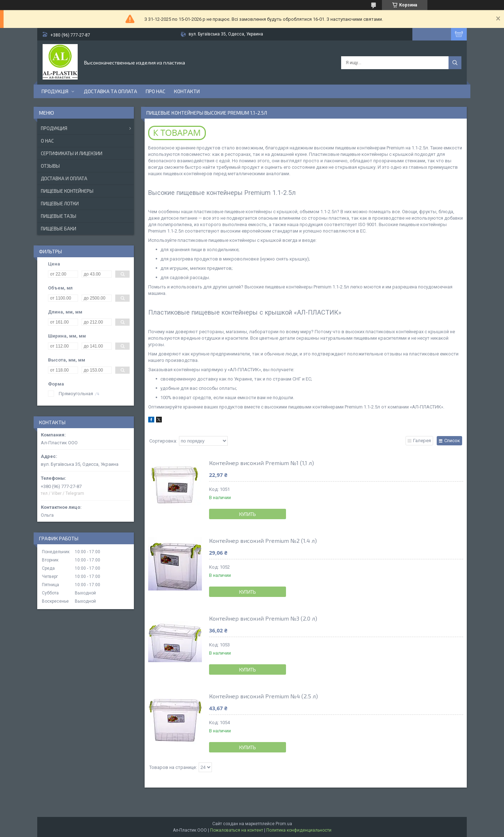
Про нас (156, 91)
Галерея (422, 441)
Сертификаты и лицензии (72, 153)
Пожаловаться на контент (237, 830)
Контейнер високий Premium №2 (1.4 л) (263, 541)
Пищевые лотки (60, 204)
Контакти (187, 91)
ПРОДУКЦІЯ (55, 91)
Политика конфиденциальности (299, 830)
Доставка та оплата (110, 91)
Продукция (54, 128)
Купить (248, 514)
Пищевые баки (59, 229)
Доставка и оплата (64, 178)
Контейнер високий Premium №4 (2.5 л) (263, 696)
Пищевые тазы (59, 216)
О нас (47, 141)
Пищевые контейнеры (67, 191)
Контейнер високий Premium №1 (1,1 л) (261, 463)
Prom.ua (284, 824)
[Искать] (455, 63)
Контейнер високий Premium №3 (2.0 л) (263, 618)
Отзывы (50, 166)
